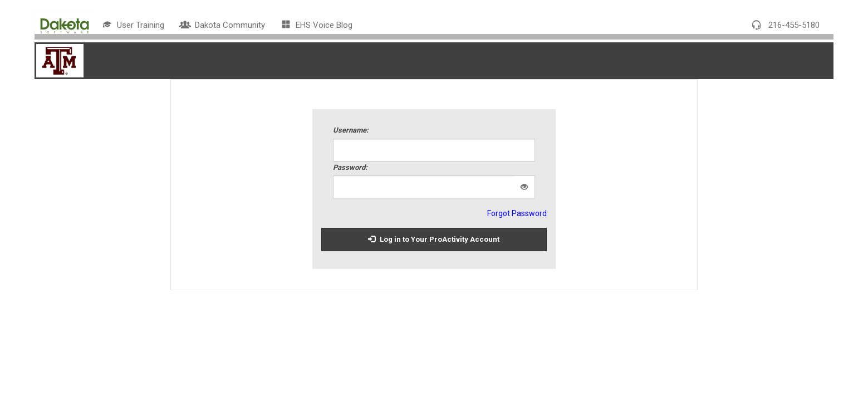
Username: (351, 130)
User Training (134, 25)
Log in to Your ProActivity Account (434, 239)
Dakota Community (223, 25)
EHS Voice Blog (317, 25)
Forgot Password (517, 213)
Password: (350, 167)
